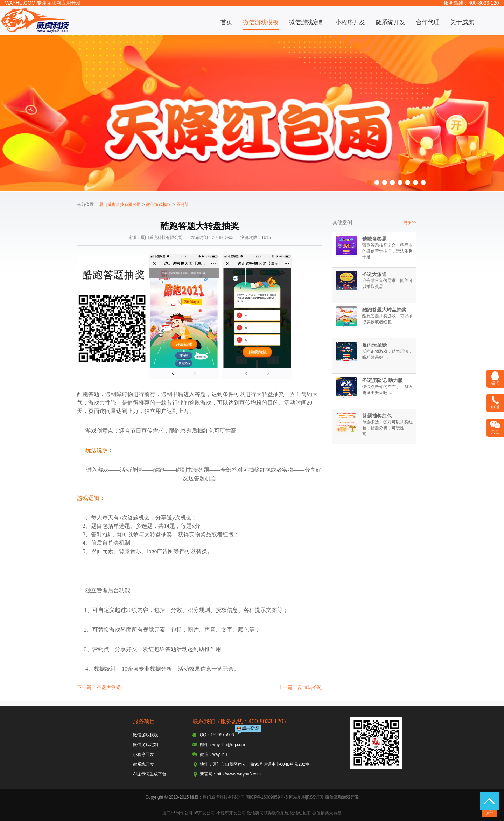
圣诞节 (182, 205)
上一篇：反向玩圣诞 (300, 687)
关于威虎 (462, 22)
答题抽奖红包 (377, 416)
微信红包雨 (300, 813)
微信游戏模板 (261, 22)
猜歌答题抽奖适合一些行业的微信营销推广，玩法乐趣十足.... (387, 251)
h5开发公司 (204, 813)
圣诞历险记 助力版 (383, 380)
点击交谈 (248, 730)
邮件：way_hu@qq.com (222, 745)
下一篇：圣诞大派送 (99, 687)
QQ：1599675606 (217, 735)
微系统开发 (390, 22)
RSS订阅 (316, 797)
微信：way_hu (213, 754)
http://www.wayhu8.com (239, 774)
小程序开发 (350, 22)
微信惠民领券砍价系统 (268, 813)
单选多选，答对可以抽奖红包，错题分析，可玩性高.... (387, 428)
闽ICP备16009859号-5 (267, 797)
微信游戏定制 (307, 22)
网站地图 (297, 797)
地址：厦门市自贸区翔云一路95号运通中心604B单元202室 (255, 764)
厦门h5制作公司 (177, 813)
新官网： (208, 774)
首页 (226, 22)
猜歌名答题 (374, 239)
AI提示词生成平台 (150, 774)
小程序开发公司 (231, 813)
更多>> (410, 222)
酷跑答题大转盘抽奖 (384, 310)
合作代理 (428, 22)
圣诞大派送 (374, 274)
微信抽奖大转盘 (327, 813)
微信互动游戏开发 (342, 797)
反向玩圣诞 (374, 345)
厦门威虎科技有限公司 (120, 205)
